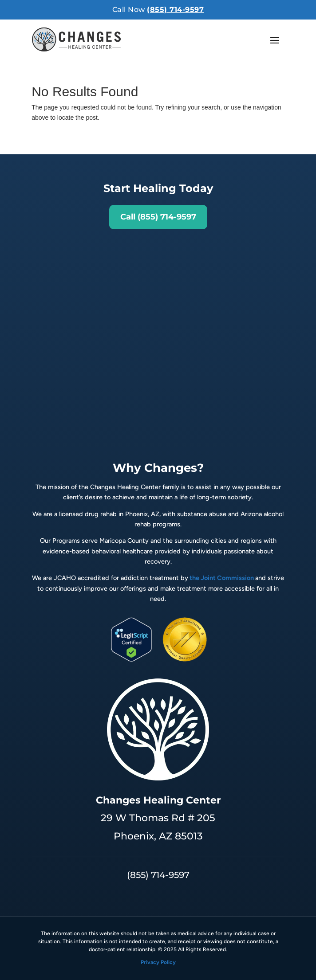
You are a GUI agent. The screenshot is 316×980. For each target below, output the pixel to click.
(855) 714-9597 (175, 10)
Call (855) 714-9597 (158, 217)
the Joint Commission (222, 578)
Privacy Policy (158, 962)
